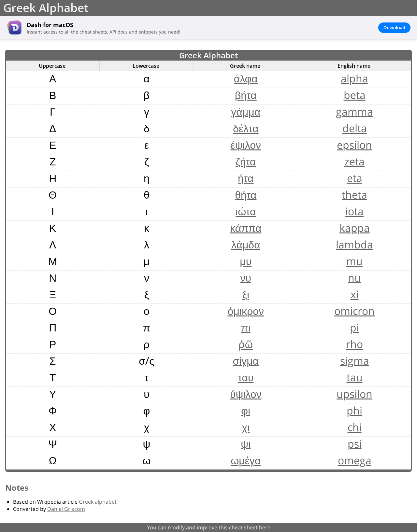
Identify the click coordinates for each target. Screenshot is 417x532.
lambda (354, 244)
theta (354, 195)
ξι (246, 294)
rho (354, 344)
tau (355, 377)
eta (355, 178)
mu (354, 261)
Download (394, 28)
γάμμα (246, 112)
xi (355, 294)
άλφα (246, 78)
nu (354, 278)
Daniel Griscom (66, 509)
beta (355, 95)
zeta (354, 161)
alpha (354, 78)
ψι (246, 444)
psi (355, 444)
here (265, 527)
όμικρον (246, 311)
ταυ (246, 377)
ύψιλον (246, 394)
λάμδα (246, 244)
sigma (355, 361)
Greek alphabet (98, 502)
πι (246, 327)
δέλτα (246, 128)
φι (246, 410)
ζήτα (246, 161)
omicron (354, 311)
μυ (246, 261)
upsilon (354, 394)
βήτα (246, 95)
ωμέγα (246, 460)
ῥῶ (246, 344)
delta (355, 128)
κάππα (246, 228)
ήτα (246, 178)
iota (354, 211)
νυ (246, 278)
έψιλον (246, 145)
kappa (355, 228)
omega (355, 460)
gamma (354, 112)
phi (354, 410)
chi (355, 427)
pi (354, 327)
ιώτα (246, 211)
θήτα (246, 195)
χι (246, 427)
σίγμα (246, 361)
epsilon (354, 145)
